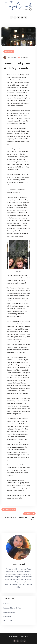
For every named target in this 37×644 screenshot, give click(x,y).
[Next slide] (29, 255)
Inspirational (7, 616)
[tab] (16, 271)
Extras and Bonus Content (12, 608)
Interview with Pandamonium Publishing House (20, 519)
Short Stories (8, 620)
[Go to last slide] (8, 255)
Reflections (9, 52)
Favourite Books (9, 612)
